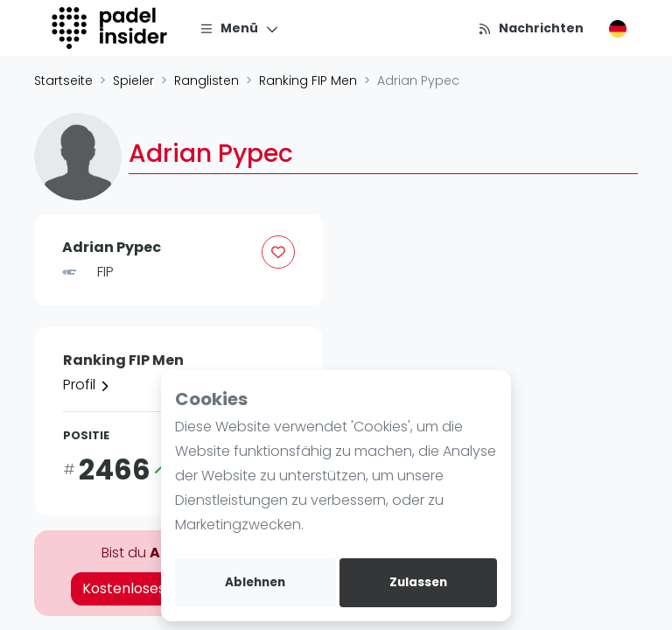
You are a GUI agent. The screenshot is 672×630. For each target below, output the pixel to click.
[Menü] (239, 28)
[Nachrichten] (531, 28)
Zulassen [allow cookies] (418, 582)
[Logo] (112, 28)
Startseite (63, 80)
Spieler (133, 80)
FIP (105, 272)
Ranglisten (206, 80)
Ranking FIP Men (308, 80)
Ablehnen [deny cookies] (255, 582)
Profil (87, 385)
